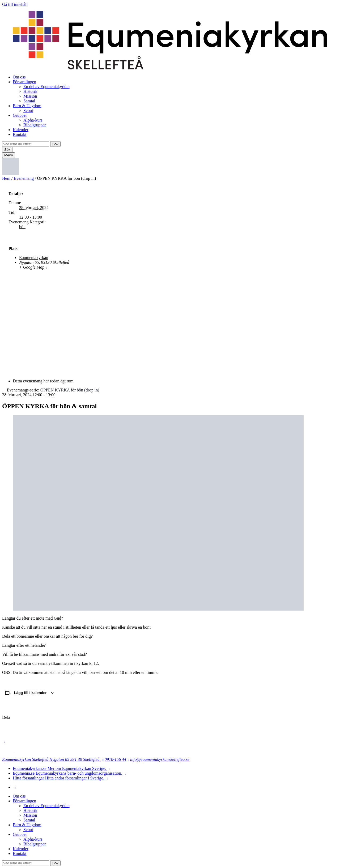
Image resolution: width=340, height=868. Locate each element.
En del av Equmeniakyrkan (46, 87)
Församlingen (24, 82)
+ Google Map (32, 267)
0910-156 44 (115, 759)
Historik (30, 91)
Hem (6, 178)
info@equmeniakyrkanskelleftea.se (160, 759)
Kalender (21, 130)
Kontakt (20, 134)
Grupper (20, 115)
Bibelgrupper (35, 125)
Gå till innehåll (15, 4)
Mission (30, 96)
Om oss (19, 77)
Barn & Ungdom (27, 106)
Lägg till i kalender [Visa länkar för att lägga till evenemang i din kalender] (30, 693)
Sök (55, 144)
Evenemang (24, 178)
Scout (28, 110)
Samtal (29, 101)
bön (22, 227)
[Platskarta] (170, 320)
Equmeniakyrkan (34, 258)
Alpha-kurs (33, 120)
